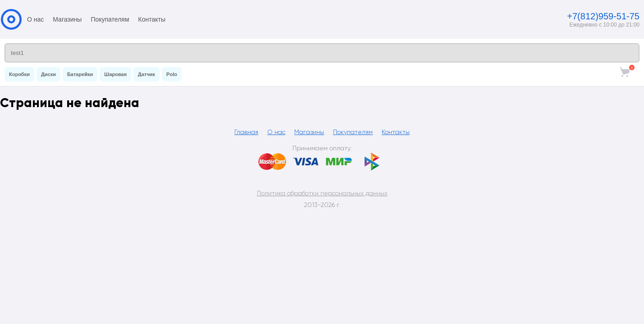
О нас (35, 19)
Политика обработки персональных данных (322, 193)
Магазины (67, 19)
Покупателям (110, 19)
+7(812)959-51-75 (603, 16)
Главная (246, 132)
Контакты (152, 19)
